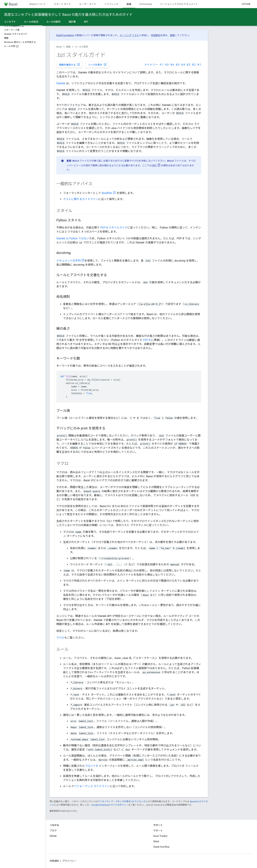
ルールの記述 (82, 47)
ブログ (53, 831)
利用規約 (54, 861)
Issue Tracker (160, 836)
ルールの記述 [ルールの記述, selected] (31, 22)
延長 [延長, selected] (129, 4)
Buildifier (107, 193)
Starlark (61, 83)
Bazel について (38, 4)
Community (146, 4)
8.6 (172, 65)
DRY (154, 165)
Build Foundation (65, 35)
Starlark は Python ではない (73, 238)
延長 (68, 47)
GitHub (246, 4)
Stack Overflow (161, 847)
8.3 (189, 65)
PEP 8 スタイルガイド (114, 228)
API (86, 22)
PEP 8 (147, 340)
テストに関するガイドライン (81, 199)
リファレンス (111, 4)
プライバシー (69, 861)
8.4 (183, 65)
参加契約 (156, 35)
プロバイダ (91, 766)
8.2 (194, 65)
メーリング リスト (129, 35)
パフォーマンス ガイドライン (92, 786)
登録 (172, 35)
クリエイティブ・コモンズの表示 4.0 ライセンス (122, 801)
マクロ (60, 638)
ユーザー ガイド (88, 4)
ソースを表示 (97, 65)
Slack (156, 841)
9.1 (161, 65)
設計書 (72, 22)
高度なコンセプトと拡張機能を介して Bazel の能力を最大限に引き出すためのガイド (68, 15)
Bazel (59, 47)
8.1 (199, 65)
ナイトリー (151, 65)
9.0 (167, 65)
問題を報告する (70, 65)
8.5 (178, 65)
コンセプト (10, 22)
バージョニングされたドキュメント (179, 4)
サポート (158, 831)
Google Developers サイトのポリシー (110, 805)
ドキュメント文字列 (69, 261)
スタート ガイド (62, 4)
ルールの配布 (53, 22)
